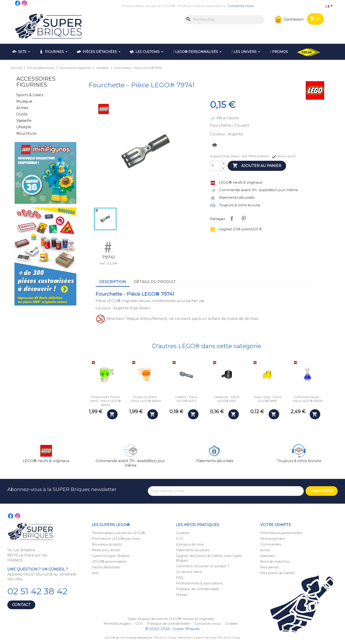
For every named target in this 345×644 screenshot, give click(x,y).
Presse (182, 595)
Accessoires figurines (36, 82)
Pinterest (244, 218)
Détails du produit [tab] (155, 282)
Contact (21, 605)
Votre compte (276, 525)
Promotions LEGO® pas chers (116, 539)
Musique (24, 101)
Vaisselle (24, 121)
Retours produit (273, 539)
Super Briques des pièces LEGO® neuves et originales (171, 619)
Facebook (18, 3)
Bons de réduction (275, 562)
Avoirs (265, 550)
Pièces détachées (106, 567)
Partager (232, 218)
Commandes (271, 544)
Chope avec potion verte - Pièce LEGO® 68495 (105, 401)
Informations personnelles (281, 533)
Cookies (231, 624)
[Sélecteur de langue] (330, 6)
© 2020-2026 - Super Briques (172, 629)
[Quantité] (215, 166)
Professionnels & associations (201, 6)
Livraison (183, 533)
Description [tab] (113, 282)
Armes (22, 108)
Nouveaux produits (107, 544)
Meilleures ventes (106, 550)
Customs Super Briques (111, 556)
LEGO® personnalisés (109, 562)
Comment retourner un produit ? (203, 566)
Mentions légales (118, 624)
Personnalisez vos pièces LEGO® (149, 6)
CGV (180, 539)
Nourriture (26, 133)
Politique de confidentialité (198, 589)
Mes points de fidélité (277, 573)
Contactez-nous (241, 6)
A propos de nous (190, 544)
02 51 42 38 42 (37, 591)
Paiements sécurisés (193, 550)
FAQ (180, 578)
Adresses (267, 556)
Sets (95, 573)
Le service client (189, 572)
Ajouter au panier (257, 166)
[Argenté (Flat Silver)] (215, 146)
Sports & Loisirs (30, 95)
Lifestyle (24, 127)
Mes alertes (269, 567)
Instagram (25, 3)
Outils (22, 114)
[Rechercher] (224, 20)
